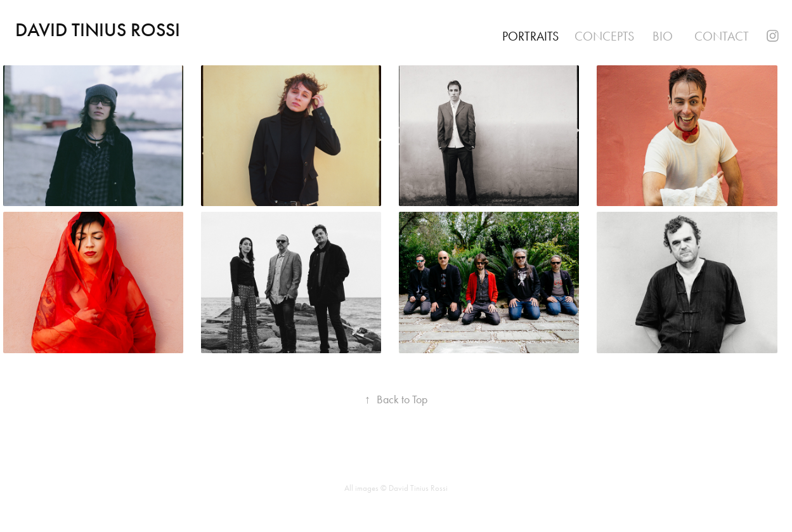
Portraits (530, 36)
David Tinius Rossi (98, 30)
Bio (663, 36)
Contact (722, 36)
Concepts (604, 36)
